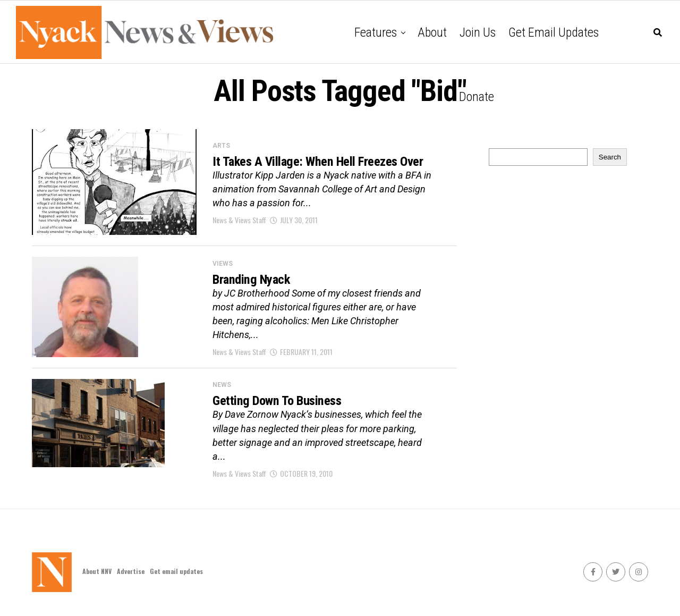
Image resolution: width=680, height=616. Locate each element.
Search (610, 157)
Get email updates (554, 32)
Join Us (478, 32)
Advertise (131, 574)
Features (376, 32)
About (432, 32)
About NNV (97, 574)
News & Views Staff (239, 229)
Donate (477, 97)
